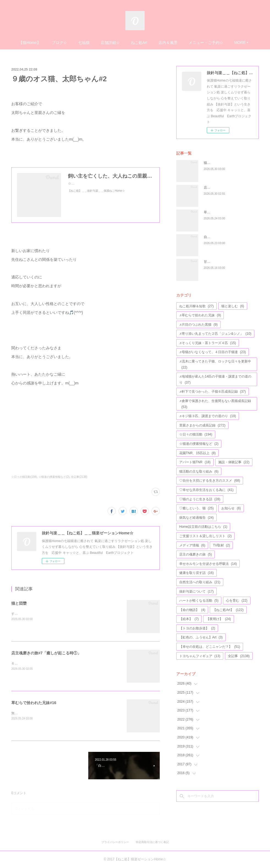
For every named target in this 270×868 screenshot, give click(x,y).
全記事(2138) (79, 477)
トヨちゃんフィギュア (200, 656)
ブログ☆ (59, 43)
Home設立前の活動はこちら (203, 527)
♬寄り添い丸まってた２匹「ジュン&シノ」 (215, 334)
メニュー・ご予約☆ (206, 43)
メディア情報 (192, 545)
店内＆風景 (168, 43)
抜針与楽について (196, 591)
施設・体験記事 (234, 462)
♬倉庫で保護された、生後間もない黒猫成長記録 (215, 404)
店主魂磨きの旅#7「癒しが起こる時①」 (46, 653)
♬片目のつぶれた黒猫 (199, 325)
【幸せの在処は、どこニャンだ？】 (210, 647)
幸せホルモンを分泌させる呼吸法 (208, 564)
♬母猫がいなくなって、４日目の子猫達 (213, 352)
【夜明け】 (218, 619)
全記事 (239, 656)
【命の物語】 (192, 610)
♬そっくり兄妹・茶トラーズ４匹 (208, 343)
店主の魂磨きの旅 (196, 554)
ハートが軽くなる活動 (199, 601)
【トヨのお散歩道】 (197, 628)
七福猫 (84, 43)
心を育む (237, 601)
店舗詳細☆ (110, 43)
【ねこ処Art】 (228, 610)
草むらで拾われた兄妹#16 (34, 703)
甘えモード (212, 262)
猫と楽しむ (233, 306)
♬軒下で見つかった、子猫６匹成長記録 (213, 392)
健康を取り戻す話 (196, 573)
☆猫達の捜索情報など (199, 444)
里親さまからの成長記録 (202, 425)
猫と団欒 (19, 603)
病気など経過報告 (196, 518)
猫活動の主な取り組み (199, 471)
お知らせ (231, 508)
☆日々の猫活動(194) (24, 477)
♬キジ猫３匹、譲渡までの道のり (208, 416)
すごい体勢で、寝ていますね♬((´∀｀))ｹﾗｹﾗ (43, 614)
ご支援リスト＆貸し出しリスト (206, 536)
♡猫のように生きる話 (200, 499)
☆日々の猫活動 (196, 434)
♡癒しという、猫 (196, 508)
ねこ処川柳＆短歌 (196, 306)
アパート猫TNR (195, 462)
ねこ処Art (139, 43)
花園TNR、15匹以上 (198, 453)
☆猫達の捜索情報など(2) (54, 477)
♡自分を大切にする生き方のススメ (210, 481)
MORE (240, 43)
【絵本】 (189, 619)
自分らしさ (212, 237)
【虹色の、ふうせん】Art (201, 637)
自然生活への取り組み (200, 582)
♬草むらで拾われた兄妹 (200, 315)
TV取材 (221, 545)
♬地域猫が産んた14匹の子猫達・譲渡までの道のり (215, 379)
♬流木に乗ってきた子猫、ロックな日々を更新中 (215, 364)
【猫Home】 (30, 43)
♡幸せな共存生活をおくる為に (206, 490)
